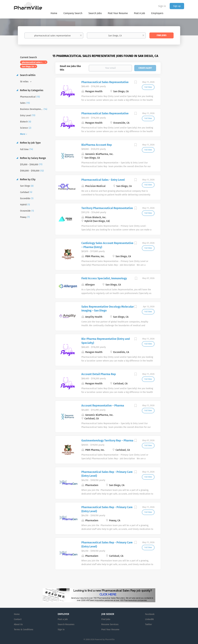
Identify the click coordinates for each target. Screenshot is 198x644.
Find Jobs (162, 35)
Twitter (149, 624)
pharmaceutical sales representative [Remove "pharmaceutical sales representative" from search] (35, 62)
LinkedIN (149, 619)
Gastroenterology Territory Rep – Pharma (107, 441)
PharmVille (110, 640)
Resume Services (110, 624)
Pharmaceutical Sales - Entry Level (103, 180)
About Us (18, 624)
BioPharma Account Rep (97, 145)
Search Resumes (66, 624)
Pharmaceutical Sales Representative (105, 82)
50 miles (25, 82)
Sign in (162, 6)
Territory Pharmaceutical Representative (107, 208)
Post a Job (63, 619)
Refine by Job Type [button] (30, 143)
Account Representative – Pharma (103, 406)
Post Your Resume (110, 630)
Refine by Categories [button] (31, 90)
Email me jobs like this (70, 68)
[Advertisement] (175, 114)
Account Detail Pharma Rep (99, 374)
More (23, 134)
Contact (18, 619)
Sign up (177, 6)
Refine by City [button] (27, 179)
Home (17, 614)
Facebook (150, 614)
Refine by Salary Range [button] (33, 158)
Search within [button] (27, 75)
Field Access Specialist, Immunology (104, 278)
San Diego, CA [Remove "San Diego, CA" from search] (28, 67)
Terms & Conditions (24, 630)
